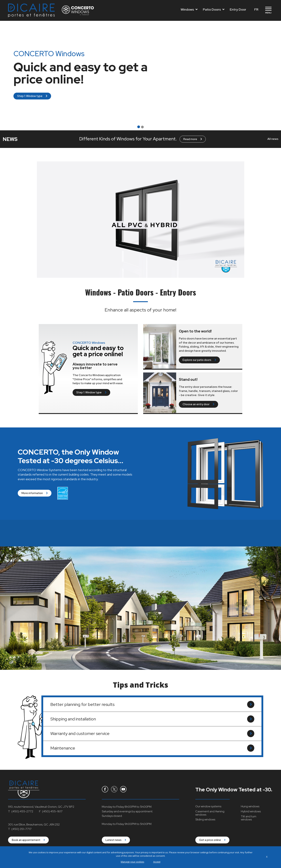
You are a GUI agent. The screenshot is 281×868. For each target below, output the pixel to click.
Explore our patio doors (199, 360)
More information (35, 497)
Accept (157, 862)
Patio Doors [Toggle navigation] (214, 9)
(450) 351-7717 (22, 829)
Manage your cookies (133, 862)
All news (273, 139)
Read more (193, 139)
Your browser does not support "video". (141, 220)
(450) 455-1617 (52, 811)
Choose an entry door (198, 404)
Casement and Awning (210, 813)
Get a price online (212, 840)
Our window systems (208, 806)
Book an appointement (28, 840)
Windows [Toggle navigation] (189, 9)
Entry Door (238, 9)
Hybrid (251, 811)
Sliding (205, 819)
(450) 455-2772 (22, 811)
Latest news (116, 840)
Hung (250, 806)
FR (256, 9)
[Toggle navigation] (268, 10)
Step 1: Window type (32, 96)
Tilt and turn (249, 818)
